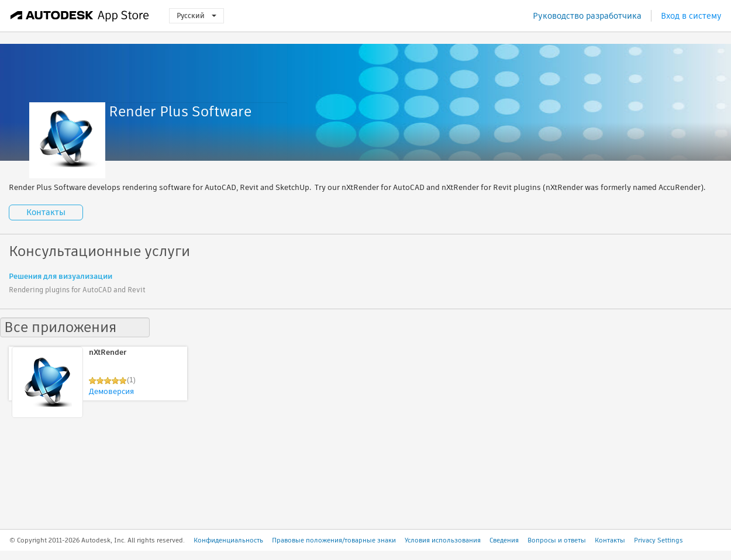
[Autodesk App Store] (80, 16)
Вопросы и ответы (557, 540)
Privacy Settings (658, 540)
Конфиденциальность (228, 540)
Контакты (46, 212)
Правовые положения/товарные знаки (334, 540)
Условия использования (443, 540)
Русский (196, 15)
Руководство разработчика (587, 16)
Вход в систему (691, 16)
